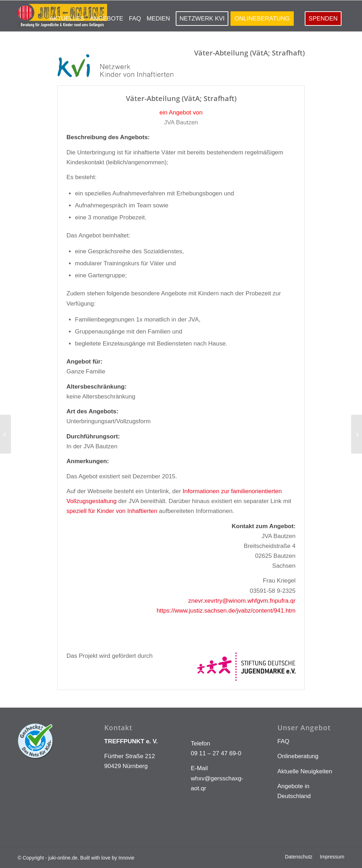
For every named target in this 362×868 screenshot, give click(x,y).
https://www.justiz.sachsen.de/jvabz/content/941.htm (226, 611)
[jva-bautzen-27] (5, 434)
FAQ (284, 741)
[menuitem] (67, 16)
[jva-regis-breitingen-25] (357, 434)
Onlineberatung (298, 756)
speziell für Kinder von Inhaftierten (112, 511)
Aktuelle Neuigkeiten (305, 771)
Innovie (126, 858)
